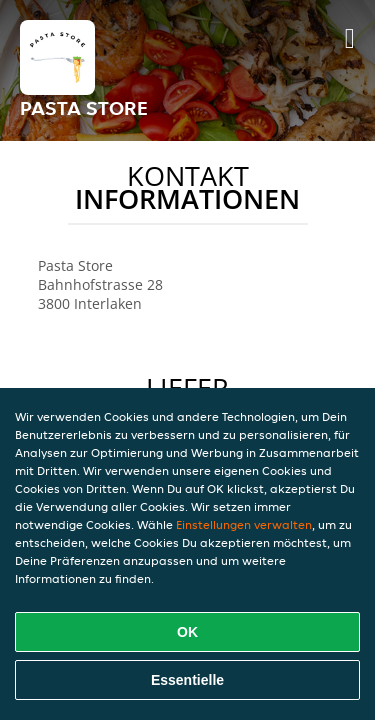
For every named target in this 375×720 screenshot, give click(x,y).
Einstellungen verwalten (244, 524)
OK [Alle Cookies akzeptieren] (187, 632)
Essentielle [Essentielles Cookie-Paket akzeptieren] (187, 680)
